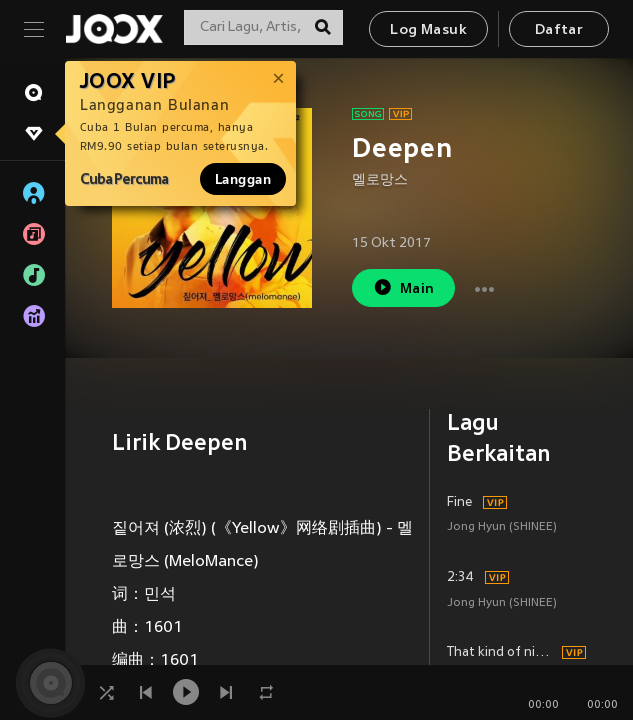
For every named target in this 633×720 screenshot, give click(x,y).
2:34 (460, 578)
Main (403, 287)
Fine (459, 503)
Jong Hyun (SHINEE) (502, 527)
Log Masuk (428, 30)
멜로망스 (380, 180)
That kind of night (501, 653)
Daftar (559, 30)
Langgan (243, 179)
